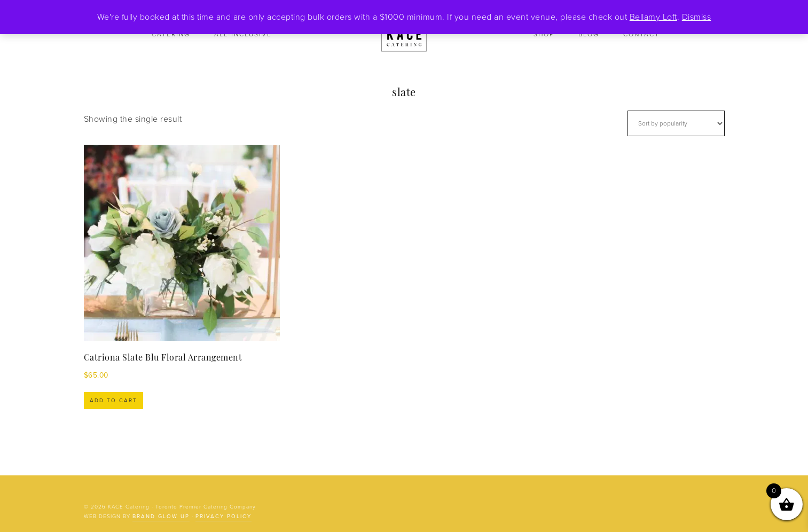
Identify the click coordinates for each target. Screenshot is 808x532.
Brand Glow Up (161, 517)
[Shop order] (676, 123)
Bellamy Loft (653, 17)
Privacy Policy (223, 517)
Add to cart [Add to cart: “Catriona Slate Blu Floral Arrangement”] (113, 401)
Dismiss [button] (697, 17)
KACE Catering (404, 35)
